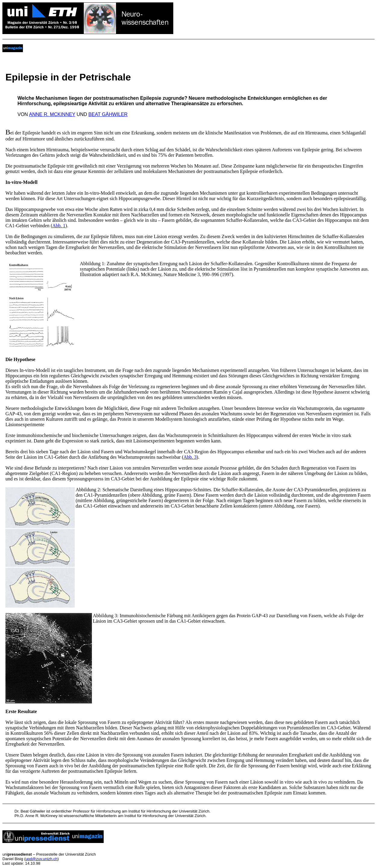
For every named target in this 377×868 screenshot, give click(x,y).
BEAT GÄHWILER (108, 114)
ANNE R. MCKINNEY (52, 114)
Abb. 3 (190, 457)
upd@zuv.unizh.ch (42, 859)
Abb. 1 (59, 226)
